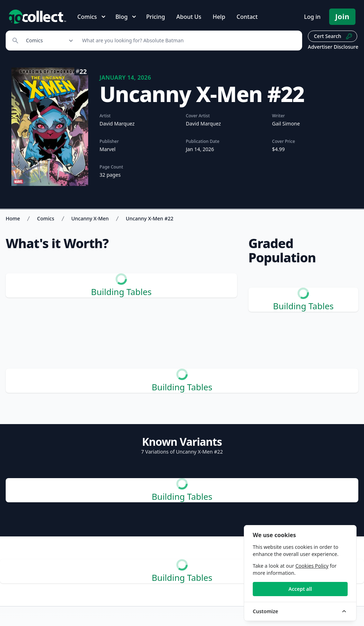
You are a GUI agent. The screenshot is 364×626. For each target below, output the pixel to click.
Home (13, 218)
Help (219, 17)
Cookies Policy (312, 566)
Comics (45, 218)
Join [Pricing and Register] (342, 17)
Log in (312, 17)
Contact (247, 17)
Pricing (156, 17)
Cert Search (333, 36)
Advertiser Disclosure (333, 47)
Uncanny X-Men (90, 218)
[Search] (188, 41)
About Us (189, 17)
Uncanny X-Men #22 (150, 218)
